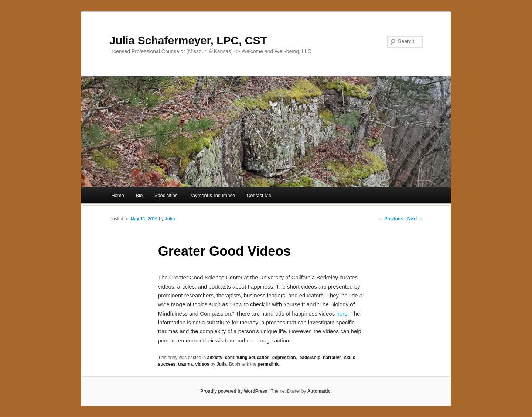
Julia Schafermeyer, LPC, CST (188, 40)
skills (349, 358)
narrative (332, 358)
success (167, 364)
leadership (309, 358)
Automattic (319, 391)
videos (202, 364)
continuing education (247, 358)
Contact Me (259, 195)
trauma (185, 364)
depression (284, 358)
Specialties (166, 195)
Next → (415, 219)
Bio (139, 195)
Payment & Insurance (212, 195)
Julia (170, 219)
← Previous (391, 219)
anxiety (215, 358)
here (342, 313)
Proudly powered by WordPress (234, 391)
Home (118, 195)
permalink (268, 364)
